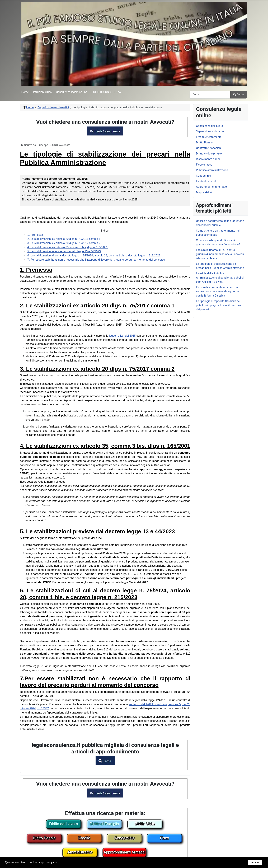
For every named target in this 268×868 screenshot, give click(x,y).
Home (25, 92)
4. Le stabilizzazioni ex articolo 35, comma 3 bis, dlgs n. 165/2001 (68, 247)
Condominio (204, 176)
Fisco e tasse (204, 165)
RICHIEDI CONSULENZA (106, 92)
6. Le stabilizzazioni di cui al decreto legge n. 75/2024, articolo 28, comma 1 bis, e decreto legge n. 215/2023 (94, 255)
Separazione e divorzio (210, 131)
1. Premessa (35, 235)
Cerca (238, 94)
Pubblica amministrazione (212, 170)
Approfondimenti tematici (212, 187)
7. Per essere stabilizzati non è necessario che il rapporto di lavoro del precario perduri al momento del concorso (96, 260)
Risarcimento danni (208, 159)
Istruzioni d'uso (42, 92)
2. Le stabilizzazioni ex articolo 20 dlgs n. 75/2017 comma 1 (64, 239)
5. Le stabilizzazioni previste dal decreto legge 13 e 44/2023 (64, 251)
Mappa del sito (205, 192)
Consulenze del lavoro (210, 126)
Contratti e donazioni (209, 148)
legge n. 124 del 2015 (122, 336)
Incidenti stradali (206, 181)
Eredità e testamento (209, 137)
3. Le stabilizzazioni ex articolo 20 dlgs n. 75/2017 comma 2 (64, 243)
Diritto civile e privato (209, 154)
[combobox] (210, 95)
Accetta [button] (255, 862)
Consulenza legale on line (72, 92)
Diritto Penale (204, 142)
